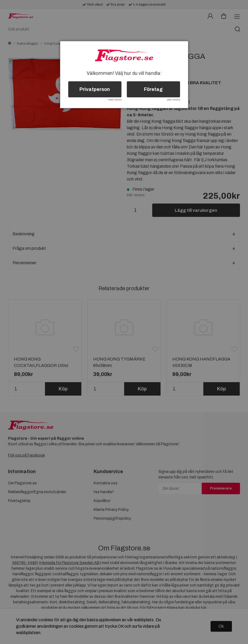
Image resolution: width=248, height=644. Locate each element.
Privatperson (95, 89)
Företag (153, 89)
